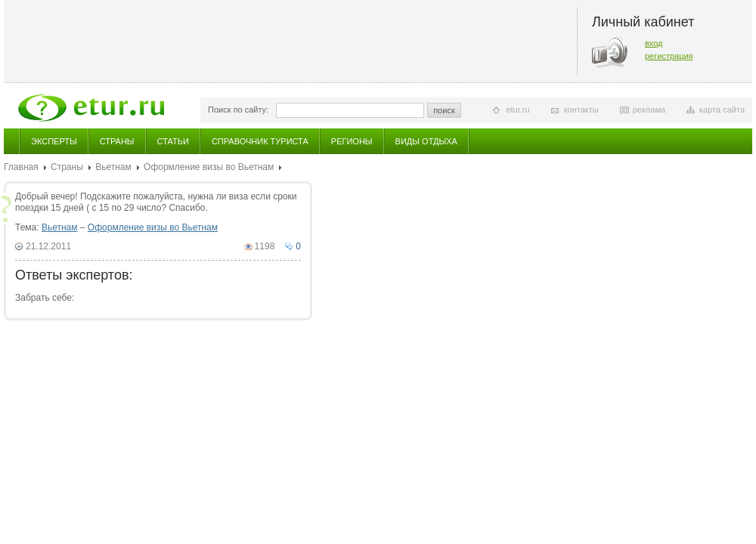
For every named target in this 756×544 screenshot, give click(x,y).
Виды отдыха (426, 141)
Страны (117, 141)
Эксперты (54, 141)
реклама (649, 110)
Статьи (173, 141)
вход (654, 43)
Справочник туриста (260, 141)
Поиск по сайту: (238, 110)
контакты (581, 110)
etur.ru (517, 110)
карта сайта (722, 110)
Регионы (352, 141)
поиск (444, 110)
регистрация (669, 56)
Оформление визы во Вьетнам (209, 167)
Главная (21, 167)
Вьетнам (113, 167)
